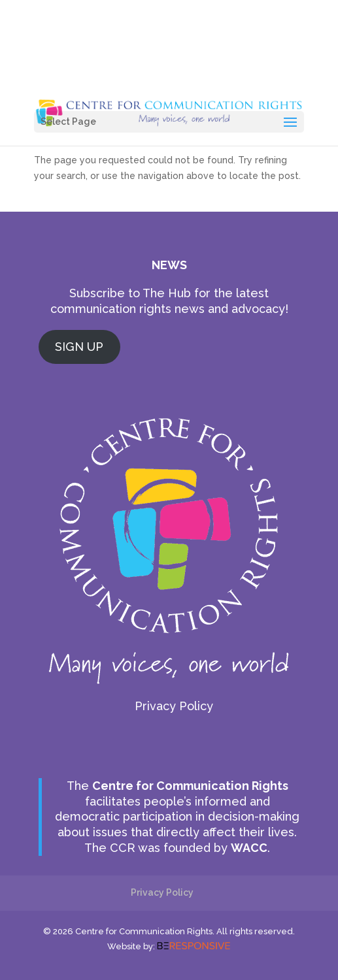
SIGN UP (79, 347)
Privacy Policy (174, 706)
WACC (249, 848)
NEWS (169, 265)
